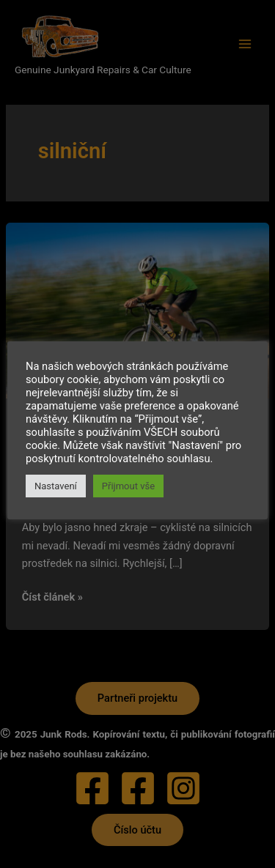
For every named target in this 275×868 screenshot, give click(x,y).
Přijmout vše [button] (128, 486)
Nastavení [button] (56, 486)
